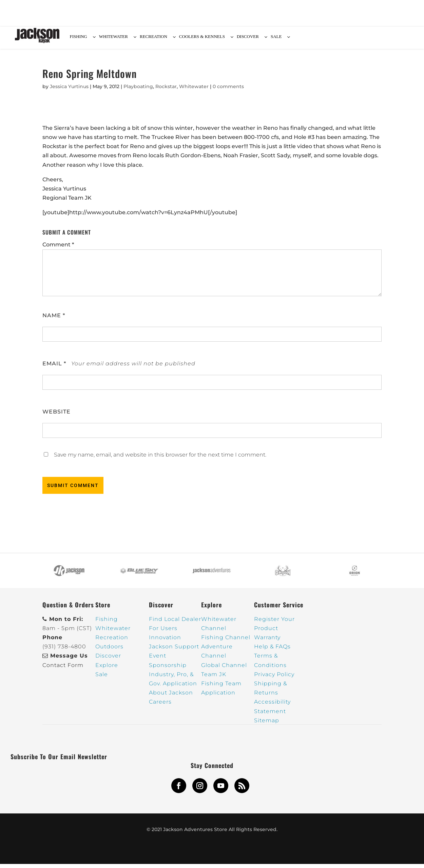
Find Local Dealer (175, 623)
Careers (160, 706)
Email (54, 368)
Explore (107, 669)
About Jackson (171, 697)
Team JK (214, 678)
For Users (163, 632)
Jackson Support (174, 651)
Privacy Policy (274, 678)
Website (56, 416)
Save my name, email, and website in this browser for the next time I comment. (160, 459)
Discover (108, 660)
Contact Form (63, 669)
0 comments (228, 90)
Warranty (267, 641)
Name (54, 319)
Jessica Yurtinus (69, 90)
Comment (58, 249)
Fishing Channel (226, 641)
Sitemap (267, 724)
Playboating (138, 90)
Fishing (107, 623)
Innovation (165, 641)
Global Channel (224, 669)
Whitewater (194, 90)
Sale (102, 678)
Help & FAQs (272, 651)
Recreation (112, 641)
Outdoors (109, 651)
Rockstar (166, 90)
